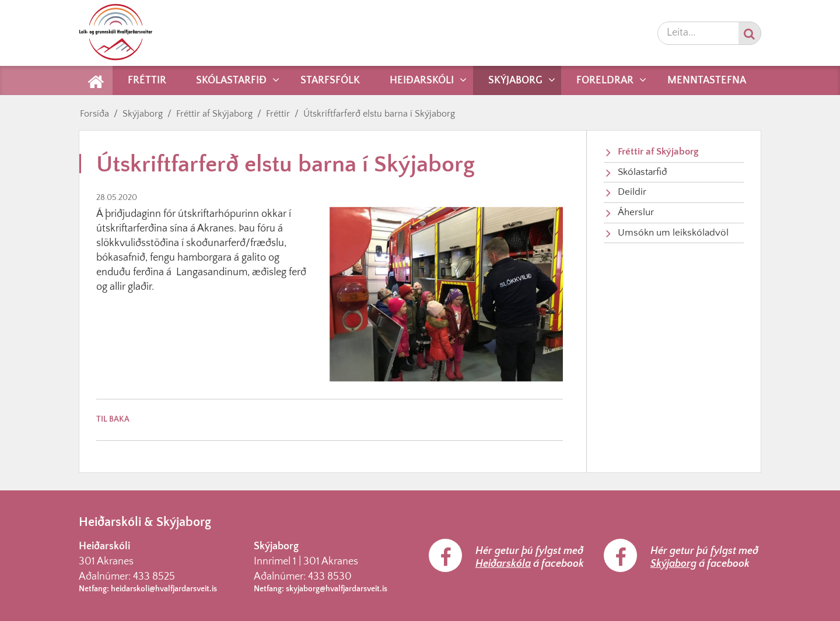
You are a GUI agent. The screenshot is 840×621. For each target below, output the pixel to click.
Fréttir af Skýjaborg (214, 114)
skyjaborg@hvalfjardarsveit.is (337, 589)
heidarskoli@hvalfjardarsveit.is (164, 589)
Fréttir (278, 114)
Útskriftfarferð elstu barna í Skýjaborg (379, 114)
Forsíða (94, 114)
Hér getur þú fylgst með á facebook (530, 557)
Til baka (113, 419)
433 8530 (330, 577)
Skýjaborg (143, 114)
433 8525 (154, 577)
